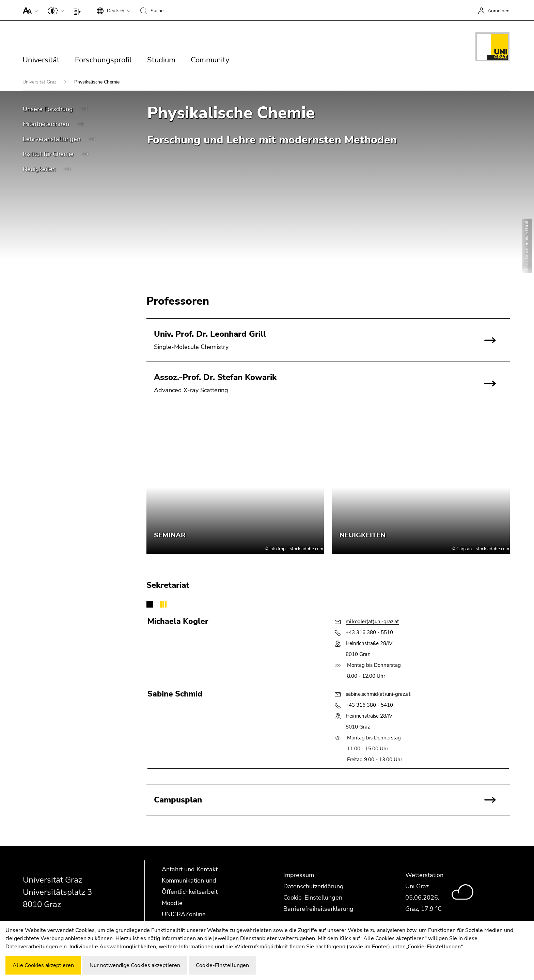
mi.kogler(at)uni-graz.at (372, 622)
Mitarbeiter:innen (47, 124)
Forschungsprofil (103, 60)
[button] (29, 10)
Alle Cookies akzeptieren (43, 965)
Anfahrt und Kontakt (190, 869)
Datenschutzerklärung (313, 886)
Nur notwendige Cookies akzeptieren (135, 965)
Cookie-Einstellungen (313, 898)
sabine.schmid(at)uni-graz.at (378, 694)
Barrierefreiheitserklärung (318, 909)
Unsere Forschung (49, 109)
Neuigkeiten (40, 169)
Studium (161, 60)
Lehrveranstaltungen (52, 139)
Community (210, 60)
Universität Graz (40, 82)
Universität (41, 60)
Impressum (299, 875)
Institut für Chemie (49, 154)
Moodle (172, 903)
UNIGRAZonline (184, 914)
